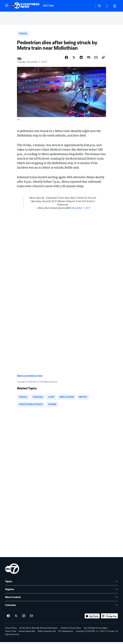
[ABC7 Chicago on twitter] (16, 618)
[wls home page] (12, 571)
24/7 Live (48, 6)
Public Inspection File (47, 633)
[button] (7, 5)
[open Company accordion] (61, 607)
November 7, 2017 (81, 209)
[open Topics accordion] (61, 583)
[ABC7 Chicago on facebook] (8, 618)
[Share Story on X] (74, 59)
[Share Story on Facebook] (66, 59)
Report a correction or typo (30, 377)
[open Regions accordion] (61, 591)
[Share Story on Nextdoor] (89, 59)
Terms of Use (11, 633)
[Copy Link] (103, 59)
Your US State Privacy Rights (96, 630)
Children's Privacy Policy (71, 630)
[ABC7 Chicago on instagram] (24, 618)
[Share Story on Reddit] (81, 59)
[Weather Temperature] (89, 6)
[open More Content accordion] (61, 599)
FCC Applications (66, 633)
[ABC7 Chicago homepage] (26, 6)
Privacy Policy (11, 630)
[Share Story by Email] (96, 59)
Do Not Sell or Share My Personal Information (39, 630)
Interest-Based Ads (27, 633)
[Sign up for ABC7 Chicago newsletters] (31, 618)
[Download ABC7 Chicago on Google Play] (109, 618)
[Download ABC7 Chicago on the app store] (92, 618)
